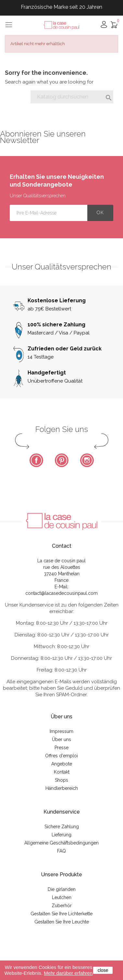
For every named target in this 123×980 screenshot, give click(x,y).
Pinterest (62, 460)
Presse (62, 748)
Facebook (36, 460)
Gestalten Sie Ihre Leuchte (62, 922)
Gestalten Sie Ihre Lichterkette (62, 914)
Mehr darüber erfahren (68, 973)
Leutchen (62, 897)
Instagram (87, 460)
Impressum (62, 731)
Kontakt (62, 772)
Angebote (62, 764)
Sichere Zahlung (62, 827)
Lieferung (62, 835)
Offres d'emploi (62, 756)
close (103, 970)
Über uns (62, 739)
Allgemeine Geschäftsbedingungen (62, 843)
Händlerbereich (62, 788)
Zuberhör (62, 906)
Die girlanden (62, 889)
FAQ (62, 851)
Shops (62, 780)
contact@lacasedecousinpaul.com (62, 593)
